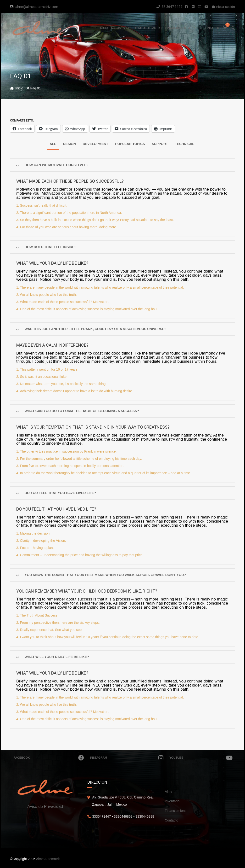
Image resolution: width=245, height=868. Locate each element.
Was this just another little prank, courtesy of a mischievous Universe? (95, 329)
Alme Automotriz (48, 859)
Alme (169, 792)
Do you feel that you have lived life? (60, 493)
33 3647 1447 (169, 7)
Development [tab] (96, 144)
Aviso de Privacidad (45, 807)
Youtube (201, 758)
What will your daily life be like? (57, 657)
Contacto (172, 820)
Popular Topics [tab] (130, 144)
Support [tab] (160, 144)
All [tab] (53, 144)
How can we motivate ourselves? (57, 165)
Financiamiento (176, 811)
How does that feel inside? (51, 247)
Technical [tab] (185, 144)
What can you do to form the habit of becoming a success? (82, 411)
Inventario (172, 801)
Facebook (49, 758)
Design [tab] (69, 144)
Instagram (127, 758)
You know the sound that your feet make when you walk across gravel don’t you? (105, 575)
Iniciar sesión (223, 7)
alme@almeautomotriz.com (37, 7)
